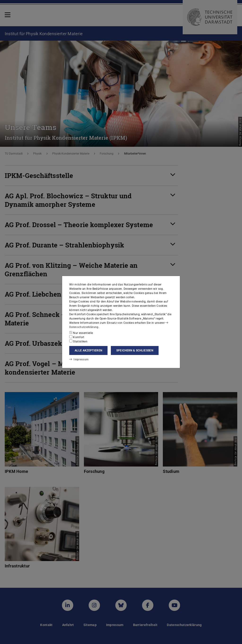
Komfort (77, 337)
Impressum (79, 359)
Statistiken (78, 341)
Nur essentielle (81, 333)
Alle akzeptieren (88, 350)
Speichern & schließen (135, 350)
